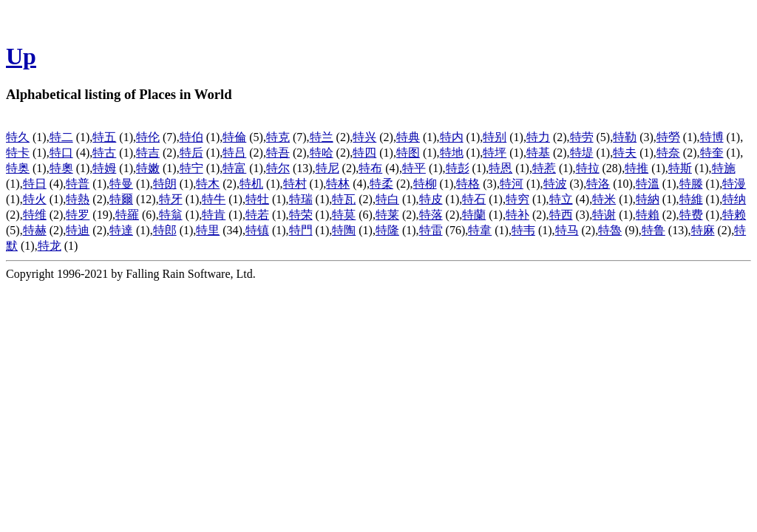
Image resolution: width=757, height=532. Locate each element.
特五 (104, 137)
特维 (35, 215)
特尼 (327, 168)
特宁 (191, 168)
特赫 (35, 230)
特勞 (668, 137)
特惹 (544, 168)
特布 (370, 168)
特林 (338, 184)
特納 (648, 199)
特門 (301, 230)
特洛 (598, 184)
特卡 (18, 153)
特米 (604, 199)
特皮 (431, 199)
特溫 (648, 184)
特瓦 (344, 199)
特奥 (18, 168)
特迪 (78, 230)
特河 (512, 184)
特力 (538, 137)
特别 (495, 137)
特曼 (121, 184)
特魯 (610, 230)
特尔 (278, 168)
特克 (278, 137)
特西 (561, 215)
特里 (208, 230)
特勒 (625, 137)
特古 (104, 153)
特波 (555, 184)
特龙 (50, 246)
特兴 (364, 137)
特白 (387, 199)
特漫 (734, 184)
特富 (234, 168)
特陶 (344, 230)
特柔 (381, 184)
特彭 (458, 168)
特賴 (648, 215)
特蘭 (474, 215)
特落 (431, 215)
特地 (452, 153)
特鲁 (654, 230)
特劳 (582, 137)
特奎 (712, 153)
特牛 (214, 199)
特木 (208, 184)
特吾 (278, 153)
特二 (61, 137)
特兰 (322, 137)
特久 (18, 137)
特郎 (165, 230)
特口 (61, 153)
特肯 (214, 215)
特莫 (344, 215)
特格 (468, 184)
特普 (78, 184)
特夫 (625, 153)
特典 (408, 137)
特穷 (517, 199)
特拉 (588, 168)
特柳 (425, 184)
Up (21, 56)
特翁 (171, 215)
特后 (191, 153)
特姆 (104, 168)
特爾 (121, 199)
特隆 (387, 230)
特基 (538, 153)
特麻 (703, 230)
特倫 (234, 137)
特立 (561, 199)
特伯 (191, 137)
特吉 (148, 153)
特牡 (257, 199)
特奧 (61, 168)
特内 (452, 137)
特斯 (680, 168)
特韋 (480, 230)
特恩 (500, 168)
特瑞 (301, 199)
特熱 (78, 199)
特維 (691, 199)
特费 (691, 215)
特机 (251, 184)
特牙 (171, 199)
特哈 (322, 153)
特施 (724, 168)
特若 (257, 215)
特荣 (301, 215)
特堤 (582, 153)
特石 (474, 199)
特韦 (523, 230)
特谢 (604, 215)
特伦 (148, 137)
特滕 (691, 184)
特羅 (127, 215)
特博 (712, 137)
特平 (414, 168)
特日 (35, 184)
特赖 (734, 215)
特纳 (734, 199)
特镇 (257, 230)
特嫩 (148, 168)
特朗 (165, 184)
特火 (35, 199)
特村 (295, 184)
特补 (517, 215)
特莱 (387, 215)
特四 (364, 153)
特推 (637, 168)
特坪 (495, 153)
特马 (567, 230)
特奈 (668, 153)
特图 (408, 153)
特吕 (234, 153)
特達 (121, 230)
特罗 (78, 215)
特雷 (431, 230)
